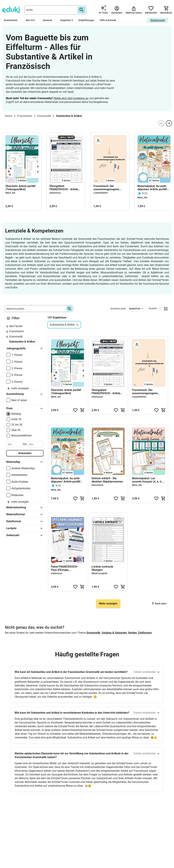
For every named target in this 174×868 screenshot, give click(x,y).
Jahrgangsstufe (25, 348)
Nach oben (159, 604)
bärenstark (97, 485)
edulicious (55, 193)
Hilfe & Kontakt (108, 20)
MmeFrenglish (99, 573)
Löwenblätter (101, 193)
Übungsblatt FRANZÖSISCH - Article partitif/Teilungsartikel (64, 188)
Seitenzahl (25, 535)
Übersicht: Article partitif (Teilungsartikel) (20, 188)
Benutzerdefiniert (21, 436)
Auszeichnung (25, 394)
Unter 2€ (16, 419)
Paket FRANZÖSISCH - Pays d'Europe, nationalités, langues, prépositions (65, 568)
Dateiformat (25, 521)
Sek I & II (32, 20)
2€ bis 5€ (17, 425)
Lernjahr (25, 528)
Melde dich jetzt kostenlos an (71, 98)
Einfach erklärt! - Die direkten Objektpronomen (107, 480)
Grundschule (12, 20)
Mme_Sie (10, 193)
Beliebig (16, 414)
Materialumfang (25, 507)
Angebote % (67, 20)
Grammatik (16, 337)
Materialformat (25, 514)
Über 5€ (16, 430)
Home (9, 116)
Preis (25, 408)
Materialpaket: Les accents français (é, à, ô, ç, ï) (148, 480)
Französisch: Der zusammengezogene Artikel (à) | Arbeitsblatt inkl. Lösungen (108, 188)
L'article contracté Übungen (102, 568)
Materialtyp (25, 462)
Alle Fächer (16, 326)
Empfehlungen (86, 20)
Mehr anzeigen (108, 603)
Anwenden (25, 453)
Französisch (16, 331)
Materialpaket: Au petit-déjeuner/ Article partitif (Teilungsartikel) (152, 188)
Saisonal (49, 20)
